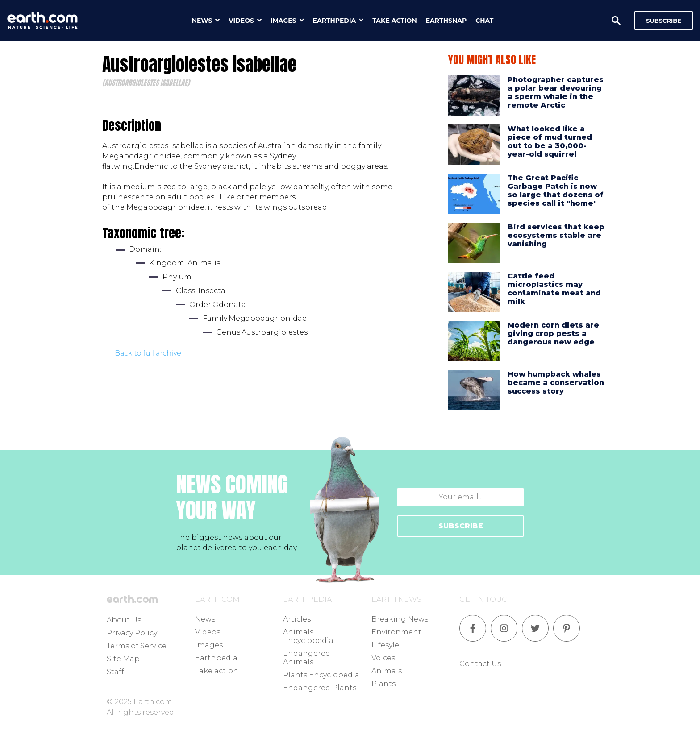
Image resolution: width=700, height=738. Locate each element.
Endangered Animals (307, 658)
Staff (115, 672)
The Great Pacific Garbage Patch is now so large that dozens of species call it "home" (556, 191)
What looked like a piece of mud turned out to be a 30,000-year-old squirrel (550, 142)
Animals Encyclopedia (308, 636)
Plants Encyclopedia (321, 675)
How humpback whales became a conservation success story (556, 383)
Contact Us (480, 664)
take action (395, 21)
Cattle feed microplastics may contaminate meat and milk (554, 289)
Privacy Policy (132, 633)
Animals (387, 671)
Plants (383, 684)
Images (209, 645)
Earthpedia (216, 658)
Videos (208, 632)
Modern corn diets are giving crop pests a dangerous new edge (553, 334)
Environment (396, 632)
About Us (124, 620)
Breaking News (400, 619)
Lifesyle (385, 645)
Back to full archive (148, 353)
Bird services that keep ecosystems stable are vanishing (556, 235)
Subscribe (664, 21)
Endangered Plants (320, 688)
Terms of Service (137, 646)
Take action (217, 671)
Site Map (123, 659)
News (205, 619)
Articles (297, 619)
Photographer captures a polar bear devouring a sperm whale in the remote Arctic (556, 93)
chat (484, 21)
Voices (383, 658)
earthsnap (446, 21)
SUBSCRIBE (461, 526)
